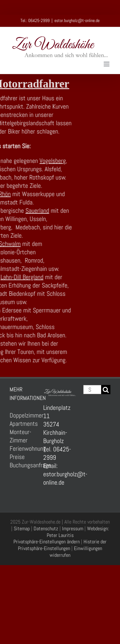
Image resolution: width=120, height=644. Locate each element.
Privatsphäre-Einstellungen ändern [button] (47, 542)
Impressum (73, 529)
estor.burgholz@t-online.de (77, 20)
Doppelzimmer (23, 415)
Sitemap (22, 529)
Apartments (23, 424)
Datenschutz (46, 529)
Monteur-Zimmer (20, 436)
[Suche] (106, 390)
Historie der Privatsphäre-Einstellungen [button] (62, 545)
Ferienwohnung (23, 448)
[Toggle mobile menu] (107, 64)
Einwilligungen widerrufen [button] (76, 552)
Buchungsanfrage (23, 465)
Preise (17, 457)
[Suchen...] (92, 390)
